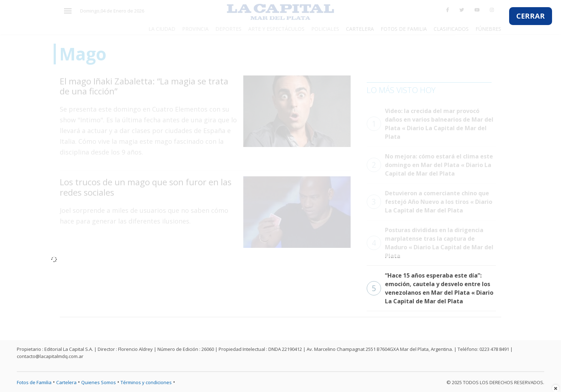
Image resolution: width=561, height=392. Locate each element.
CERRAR (531, 16)
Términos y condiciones (146, 382)
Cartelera (66, 382)
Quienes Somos (99, 382)
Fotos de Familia (34, 382)
